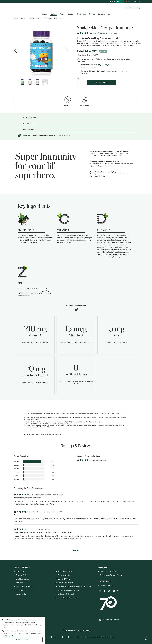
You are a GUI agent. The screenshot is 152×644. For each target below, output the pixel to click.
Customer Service (108, 571)
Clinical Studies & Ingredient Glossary (75, 586)
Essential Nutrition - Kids (36, 18)
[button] (76, 117)
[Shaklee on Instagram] (100, 591)
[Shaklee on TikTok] (109, 590)
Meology (44, 14)
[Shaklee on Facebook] (105, 591)
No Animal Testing (66, 571)
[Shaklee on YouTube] (114, 591)
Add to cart (101, 83)
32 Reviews (93, 33)
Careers (19, 590)
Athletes (19, 583)
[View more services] (102, 33)
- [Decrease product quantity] (78, 83)
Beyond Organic (65, 579)
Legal (66, 637)
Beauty (71, 14)
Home (16, 18)
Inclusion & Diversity (67, 594)
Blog (106, 585)
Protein (62, 14)
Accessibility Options (111, 620)
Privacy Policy (57, 637)
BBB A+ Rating (84, 631)
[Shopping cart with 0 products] (120, 2)
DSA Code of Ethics (25, 586)
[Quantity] (81, 83)
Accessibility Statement (68, 590)
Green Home (81, 14)
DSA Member (69, 631)
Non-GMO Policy (65, 583)
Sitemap (72, 637)
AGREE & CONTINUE (22, 640)
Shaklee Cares (22, 579)
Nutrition (53, 14)
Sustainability (64, 575)
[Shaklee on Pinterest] (118, 591)
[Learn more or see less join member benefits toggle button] (81, 61)
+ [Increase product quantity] (84, 83)
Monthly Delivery (86, 65)
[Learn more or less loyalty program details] (85, 73)
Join (110, 14)
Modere (92, 14)
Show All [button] (75, 550)
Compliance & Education (69, 598)
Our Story (101, 14)
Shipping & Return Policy (111, 575)
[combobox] (131, 8)
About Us (20, 571)
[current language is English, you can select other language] (136, 2)
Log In (112, 2)
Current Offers (22, 575)
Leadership (21, 594)
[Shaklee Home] (76, 8)
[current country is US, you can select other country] (128, 2)
